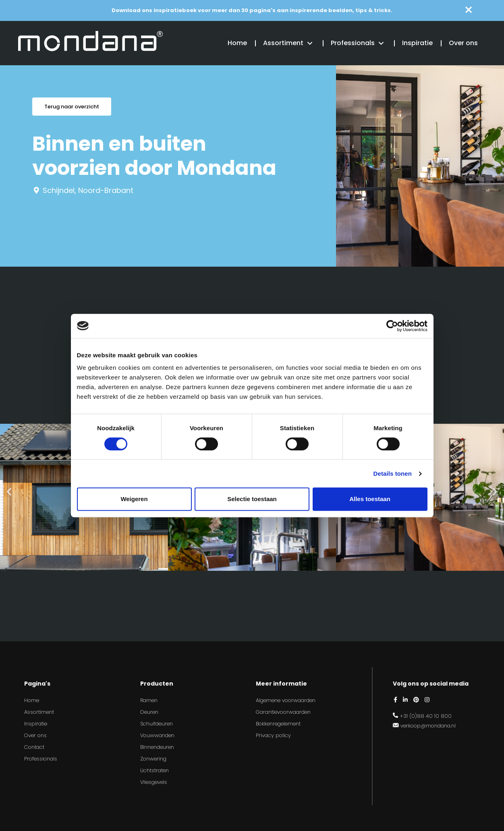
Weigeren (134, 499)
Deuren (149, 712)
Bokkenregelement (278, 724)
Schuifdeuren (157, 724)
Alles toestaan (370, 499)
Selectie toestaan (252, 499)
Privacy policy (273, 735)
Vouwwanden (157, 735)
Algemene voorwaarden (286, 700)
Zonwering (153, 759)
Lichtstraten (155, 770)
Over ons (463, 43)
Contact (34, 747)
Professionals (353, 43)
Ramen (149, 700)
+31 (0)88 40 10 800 (426, 716)
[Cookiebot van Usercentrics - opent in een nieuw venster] (392, 326)
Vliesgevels (154, 782)
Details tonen (393, 474)
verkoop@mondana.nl (428, 726)
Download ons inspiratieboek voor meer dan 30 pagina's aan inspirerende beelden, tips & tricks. (252, 10)
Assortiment (283, 43)
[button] (9, 491)
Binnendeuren (157, 747)
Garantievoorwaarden (283, 712)
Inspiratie (417, 43)
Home (237, 43)
